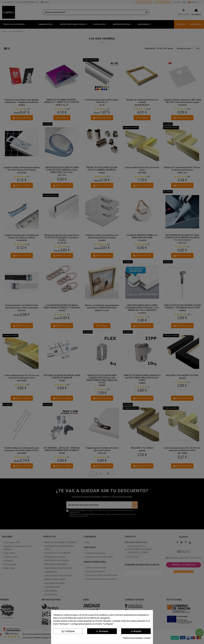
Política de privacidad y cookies (137, 638)
